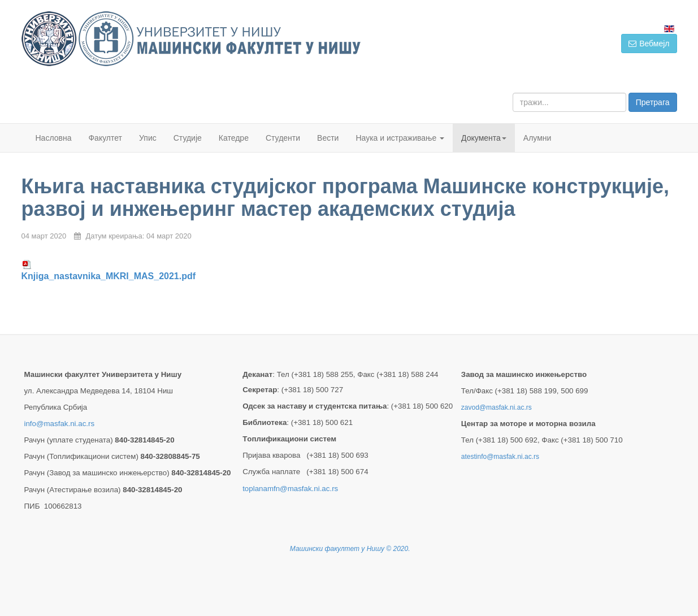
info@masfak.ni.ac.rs (60, 424)
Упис (148, 138)
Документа (484, 138)
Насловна (54, 138)
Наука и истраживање (400, 138)
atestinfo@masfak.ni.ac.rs (500, 457)
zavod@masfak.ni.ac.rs (497, 407)
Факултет (105, 138)
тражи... (513, 93)
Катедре (234, 138)
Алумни (537, 138)
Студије (188, 138)
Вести (328, 138)
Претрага (653, 102)
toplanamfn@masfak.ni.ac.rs (290, 489)
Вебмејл (649, 44)
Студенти (283, 138)
